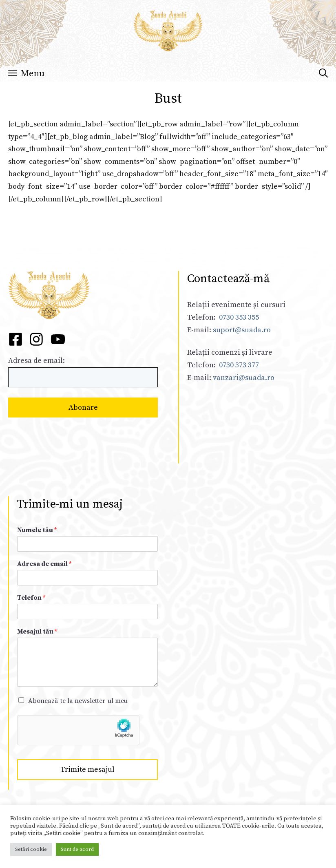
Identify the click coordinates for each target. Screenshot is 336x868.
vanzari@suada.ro (244, 378)
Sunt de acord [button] (77, 849)
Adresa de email (44, 564)
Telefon (31, 598)
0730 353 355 (239, 317)
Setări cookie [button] (31, 849)
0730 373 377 (239, 365)
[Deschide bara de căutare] (323, 74)
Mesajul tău (37, 632)
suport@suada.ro (241, 330)
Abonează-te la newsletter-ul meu (78, 701)
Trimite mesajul (87, 770)
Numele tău (37, 530)
